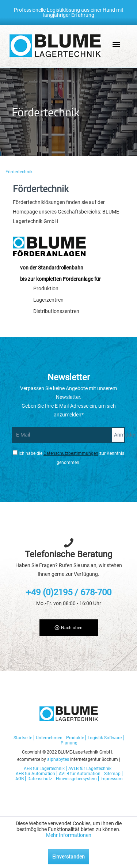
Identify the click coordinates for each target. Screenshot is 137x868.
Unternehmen (49, 738)
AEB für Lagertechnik (44, 769)
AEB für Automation (35, 774)
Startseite (23, 738)
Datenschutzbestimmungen (71, 453)
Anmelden (120, 435)
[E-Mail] (61, 435)
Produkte (75, 738)
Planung (69, 743)
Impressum (112, 779)
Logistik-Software (105, 738)
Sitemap (112, 774)
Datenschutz (40, 779)
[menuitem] (20, 172)
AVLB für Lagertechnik (90, 769)
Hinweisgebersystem (76, 779)
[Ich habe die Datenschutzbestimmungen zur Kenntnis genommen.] (15, 452)
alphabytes (58, 759)
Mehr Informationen (69, 835)
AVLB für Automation (80, 774)
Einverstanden (68, 857)
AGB (20, 779)
